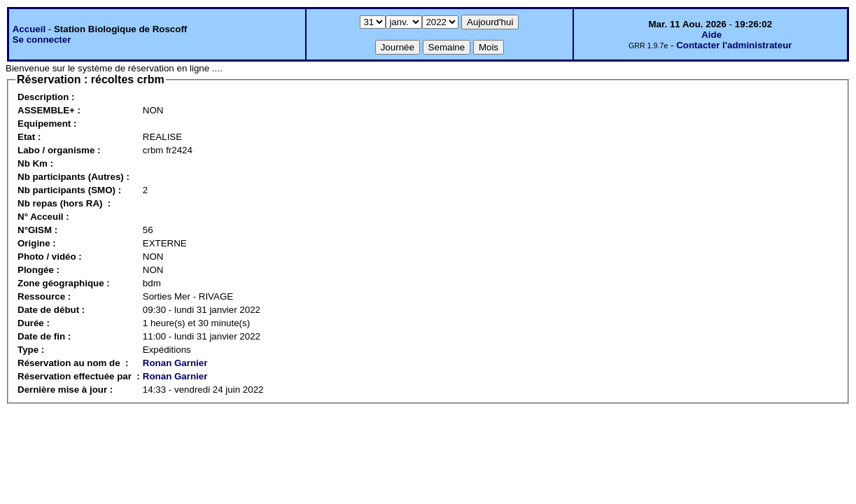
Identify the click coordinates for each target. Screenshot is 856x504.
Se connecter (42, 40)
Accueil (29, 29)
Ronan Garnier (175, 363)
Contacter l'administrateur (734, 45)
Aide (711, 35)
